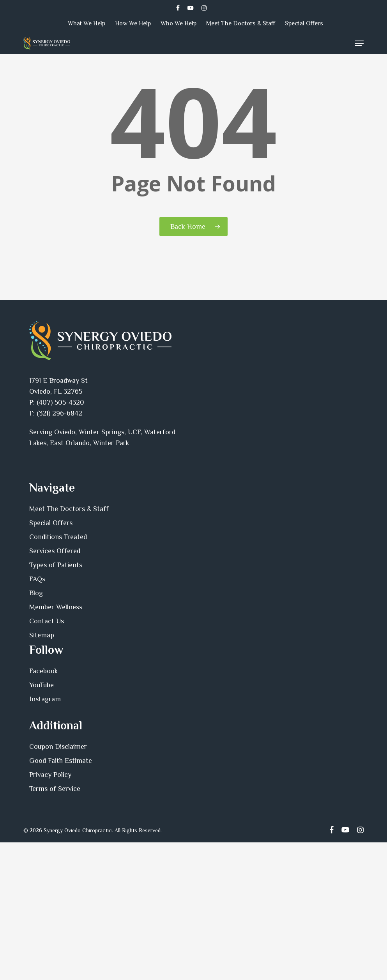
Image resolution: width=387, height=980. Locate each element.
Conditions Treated (58, 537)
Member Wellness (56, 607)
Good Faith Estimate (61, 761)
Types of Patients (56, 565)
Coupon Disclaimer (58, 746)
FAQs (37, 579)
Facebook (44, 671)
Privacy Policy (50, 775)
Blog (36, 593)
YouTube (42, 685)
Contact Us (47, 621)
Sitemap (42, 635)
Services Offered (55, 551)
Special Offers (51, 523)
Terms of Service (55, 789)
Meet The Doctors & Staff (69, 509)
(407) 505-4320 (60, 402)
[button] (359, 43)
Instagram (45, 699)
